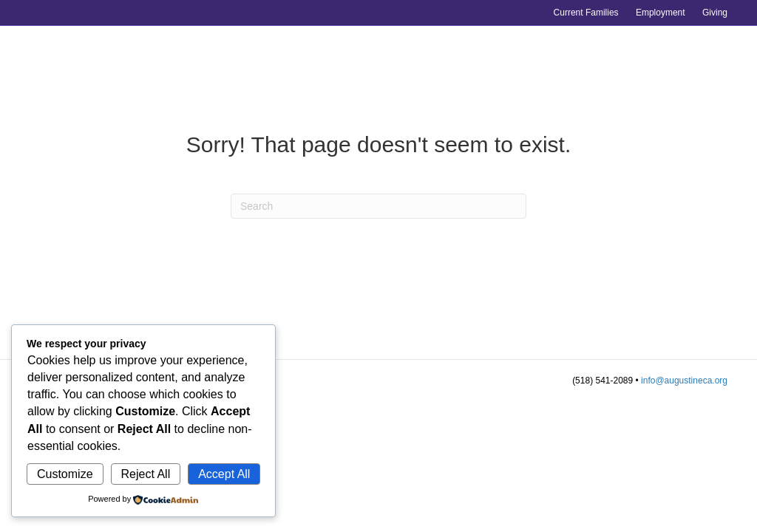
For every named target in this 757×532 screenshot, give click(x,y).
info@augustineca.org (684, 381)
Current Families (586, 13)
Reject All (146, 474)
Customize (65, 474)
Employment (661, 13)
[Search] (378, 206)
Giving (715, 13)
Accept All (224, 474)
